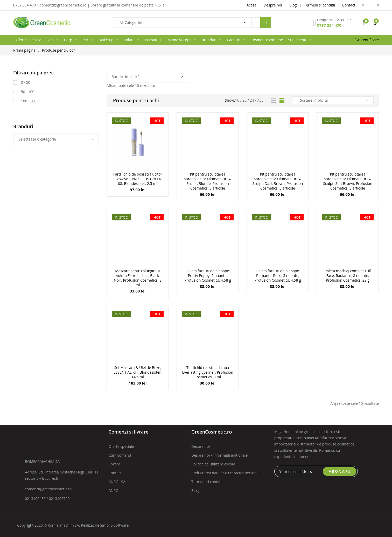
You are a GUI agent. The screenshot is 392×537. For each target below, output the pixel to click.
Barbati (154, 40)
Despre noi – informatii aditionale (219, 455)
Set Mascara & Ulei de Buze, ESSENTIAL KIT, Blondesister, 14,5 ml (138, 372)
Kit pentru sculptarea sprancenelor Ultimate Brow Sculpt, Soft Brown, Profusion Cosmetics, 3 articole (348, 181)
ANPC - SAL (118, 482)
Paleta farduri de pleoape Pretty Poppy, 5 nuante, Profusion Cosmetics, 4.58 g (208, 276)
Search (266, 23)
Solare (132, 40)
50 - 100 (27, 92)
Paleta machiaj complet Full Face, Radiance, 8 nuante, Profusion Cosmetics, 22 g (348, 276)
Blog (195, 490)
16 (237, 100)
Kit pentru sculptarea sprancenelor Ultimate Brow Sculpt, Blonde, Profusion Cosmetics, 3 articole (208, 181)
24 (252, 100)
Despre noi (201, 446)
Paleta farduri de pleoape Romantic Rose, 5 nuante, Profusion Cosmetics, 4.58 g (278, 276)
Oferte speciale (29, 40)
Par (88, 40)
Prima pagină (24, 50)
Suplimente (300, 40)
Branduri (212, 40)
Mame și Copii (182, 40)
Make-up (108, 40)
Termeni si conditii (207, 482)
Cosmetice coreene (267, 40)
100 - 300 (28, 101)
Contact (115, 473)
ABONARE (340, 471)
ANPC (113, 490)
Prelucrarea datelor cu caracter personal (225, 473)
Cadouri (236, 40)
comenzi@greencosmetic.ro (48, 489)
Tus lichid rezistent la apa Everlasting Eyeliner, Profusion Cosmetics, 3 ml (208, 372)
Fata (53, 40)
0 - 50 (25, 82)
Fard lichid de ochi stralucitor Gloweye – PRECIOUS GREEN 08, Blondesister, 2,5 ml (138, 179)
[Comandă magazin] (147, 77)
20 (244, 100)
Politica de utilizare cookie (213, 464)
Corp (71, 40)
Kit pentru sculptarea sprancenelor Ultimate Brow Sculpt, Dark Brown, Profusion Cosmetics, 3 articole (278, 181)
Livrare (114, 464)
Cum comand (120, 455)
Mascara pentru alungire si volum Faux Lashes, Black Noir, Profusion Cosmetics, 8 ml (138, 278)
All (260, 100)
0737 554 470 (329, 25)
